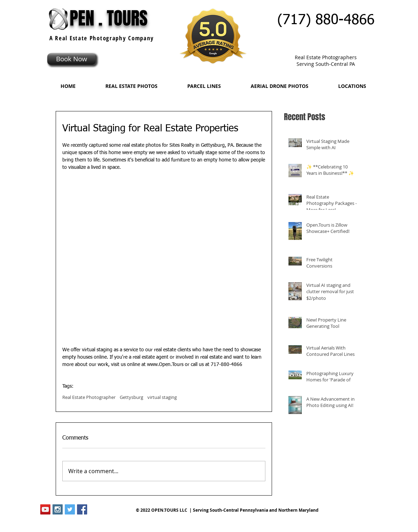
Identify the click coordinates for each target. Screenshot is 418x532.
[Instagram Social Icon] (58, 509)
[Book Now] (71, 59)
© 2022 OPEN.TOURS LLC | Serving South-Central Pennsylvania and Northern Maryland (227, 510)
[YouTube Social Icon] (45, 509)
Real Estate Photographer (89, 397)
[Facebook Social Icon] (82, 509)
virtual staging (162, 397)
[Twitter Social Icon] (70, 509)
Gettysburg (131, 397)
